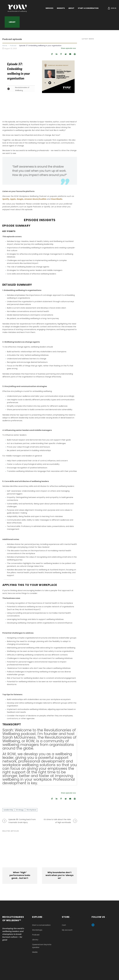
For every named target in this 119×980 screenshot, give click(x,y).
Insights (61, 8)
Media (35, 952)
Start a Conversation (88, 8)
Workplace (31, 810)
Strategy (20, 810)
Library (12, 22)
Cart (64, 925)
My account (67, 930)
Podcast (13, 46)
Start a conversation (41, 925)
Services (49, 8)
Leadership (8, 810)
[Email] (70, 54)
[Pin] (61, 54)
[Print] (75, 54)
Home (5, 46)
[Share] (52, 54)
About (71, 8)
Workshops (37, 930)
